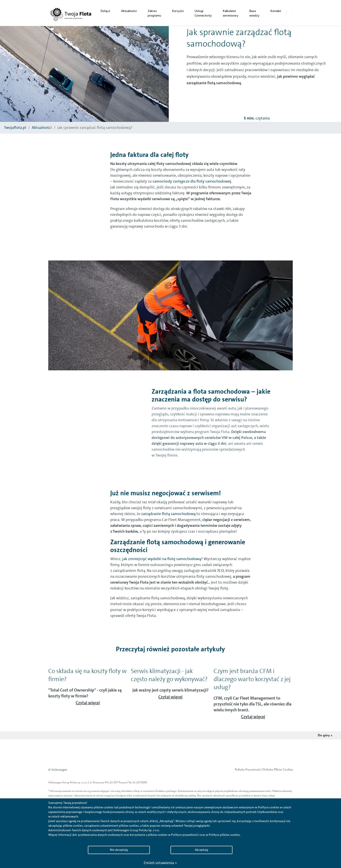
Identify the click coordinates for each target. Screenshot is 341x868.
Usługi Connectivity (203, 13)
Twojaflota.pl (15, 128)
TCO (220, 571)
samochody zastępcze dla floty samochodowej (191, 181)
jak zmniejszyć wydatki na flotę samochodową (161, 559)
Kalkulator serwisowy (231, 13)
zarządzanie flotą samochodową (168, 514)
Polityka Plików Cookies (278, 770)
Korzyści (178, 11)
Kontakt (276, 11)
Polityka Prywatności (248, 770)
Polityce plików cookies (224, 835)
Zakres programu (154, 13)
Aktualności (129, 11)
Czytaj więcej (88, 703)
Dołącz (105, 11)
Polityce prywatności (185, 835)
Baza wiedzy (254, 13)
